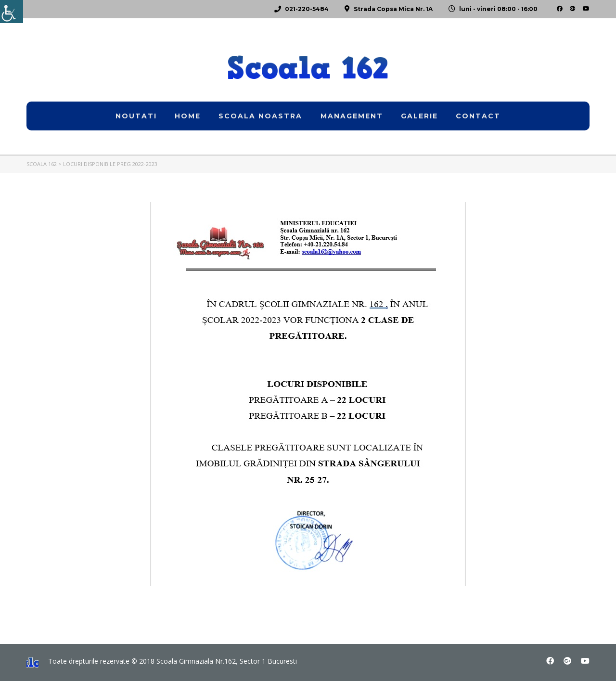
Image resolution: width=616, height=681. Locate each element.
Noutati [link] (136, 116)
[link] (12, 12)
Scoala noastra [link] (260, 116)
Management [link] (352, 116)
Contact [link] (478, 116)
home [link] (188, 116)
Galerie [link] (419, 116)
